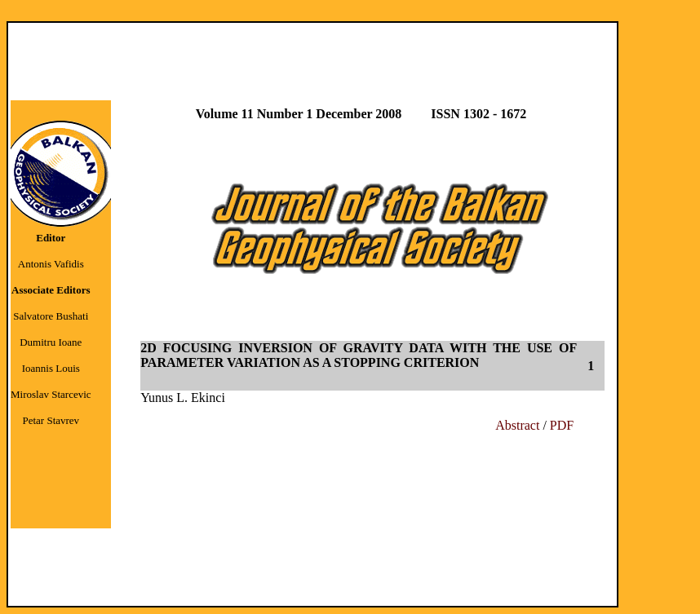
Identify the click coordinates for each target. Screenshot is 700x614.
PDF (562, 425)
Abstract (519, 425)
